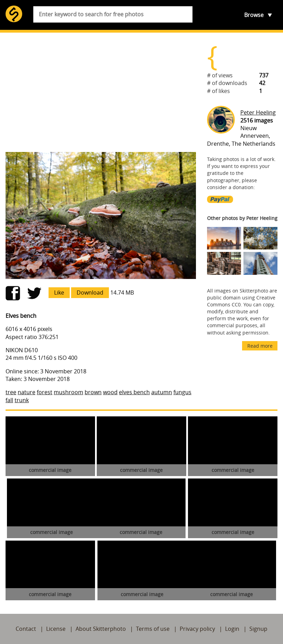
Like (59, 293)
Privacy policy (197, 629)
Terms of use (153, 629)
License (56, 629)
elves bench (134, 392)
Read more (260, 346)
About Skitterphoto (101, 629)
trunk (22, 400)
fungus (182, 392)
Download (90, 293)
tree (11, 392)
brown (93, 392)
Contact (26, 629)
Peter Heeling (258, 112)
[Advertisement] (101, 92)
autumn (162, 392)
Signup (258, 629)
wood (110, 392)
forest (45, 392)
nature (27, 392)
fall (9, 400)
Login (232, 629)
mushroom (68, 392)
